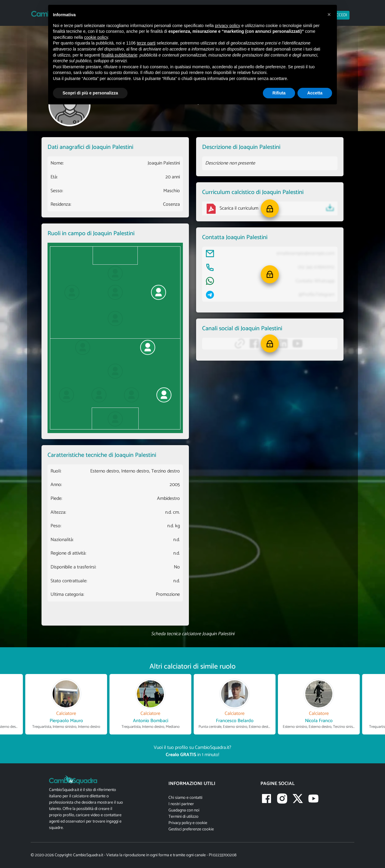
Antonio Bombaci (151, 721)
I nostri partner (181, 804)
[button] (270, 208)
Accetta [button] (315, 93)
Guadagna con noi (184, 810)
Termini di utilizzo (183, 817)
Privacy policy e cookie (188, 823)
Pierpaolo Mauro (66, 721)
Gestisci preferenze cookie (191, 829)
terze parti (146, 43)
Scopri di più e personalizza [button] (90, 93)
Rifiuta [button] (279, 93)
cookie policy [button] (96, 37)
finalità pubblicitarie (119, 55)
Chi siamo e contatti (185, 798)
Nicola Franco (319, 721)
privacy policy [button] (228, 26)
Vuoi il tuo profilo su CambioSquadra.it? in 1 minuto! (192, 751)
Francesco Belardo (235, 721)
